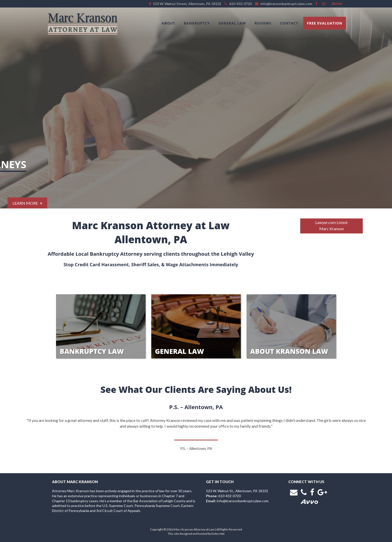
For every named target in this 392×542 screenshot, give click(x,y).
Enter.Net (218, 534)
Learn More (27, 193)
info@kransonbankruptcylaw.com (243, 501)
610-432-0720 (229, 496)
